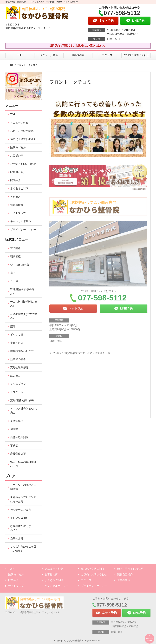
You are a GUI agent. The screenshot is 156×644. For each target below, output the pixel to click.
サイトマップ (18, 213)
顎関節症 (15, 257)
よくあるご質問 (19, 189)
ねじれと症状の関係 (22, 131)
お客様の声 (78, 55)
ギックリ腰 (17, 335)
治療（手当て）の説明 (23, 139)
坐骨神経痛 (17, 343)
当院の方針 (17, 538)
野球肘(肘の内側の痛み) (22, 291)
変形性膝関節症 (19, 368)
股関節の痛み (18, 359)
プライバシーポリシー (23, 230)
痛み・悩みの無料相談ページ (23, 464)
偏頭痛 (14, 429)
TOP (20, 55)
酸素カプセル (18, 147)
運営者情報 (17, 205)
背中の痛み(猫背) (20, 265)
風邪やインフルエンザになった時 (23, 499)
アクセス (107, 55)
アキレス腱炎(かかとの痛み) (24, 411)
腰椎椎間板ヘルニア (22, 351)
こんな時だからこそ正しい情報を (23, 549)
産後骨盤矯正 (18, 454)
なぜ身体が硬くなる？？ (21, 528)
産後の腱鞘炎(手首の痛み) (24, 316)
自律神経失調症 (19, 437)
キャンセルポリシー (22, 221)
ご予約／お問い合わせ (136, 55)
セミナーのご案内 (21, 510)
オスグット (17, 392)
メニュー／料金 (49, 55)
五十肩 (14, 281)
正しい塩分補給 (19, 518)
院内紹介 (15, 180)
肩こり (14, 273)
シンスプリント (19, 384)
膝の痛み (15, 376)
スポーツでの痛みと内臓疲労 (23, 487)
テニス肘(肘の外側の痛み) (24, 304)
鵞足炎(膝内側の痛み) (23, 400)
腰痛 (13, 326)
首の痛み (15, 248)
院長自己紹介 (18, 172)
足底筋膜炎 (17, 421)
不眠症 (14, 446)
